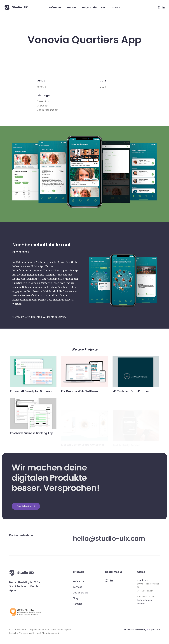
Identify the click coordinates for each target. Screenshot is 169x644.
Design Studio (89, 7)
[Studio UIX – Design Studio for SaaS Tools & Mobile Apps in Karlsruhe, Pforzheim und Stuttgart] (16, 7)
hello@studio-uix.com (109, 538)
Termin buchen (26, 506)
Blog (104, 7)
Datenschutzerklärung (135, 629)
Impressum (154, 629)
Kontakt (115, 7)
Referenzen (56, 7)
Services (71, 7)
